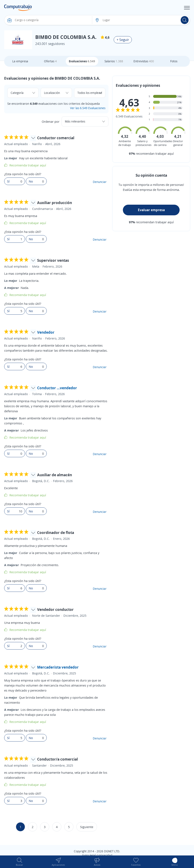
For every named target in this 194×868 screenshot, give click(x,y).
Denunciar (100, 182)
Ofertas (50, 61)
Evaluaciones (82, 61)
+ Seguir (123, 40)
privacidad (105, 855)
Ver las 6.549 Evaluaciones (88, 108)
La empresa (20, 61)
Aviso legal (89, 855)
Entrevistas (144, 61)
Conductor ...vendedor (57, 388)
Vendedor (46, 332)
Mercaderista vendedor (58, 667)
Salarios (114, 61)
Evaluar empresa (151, 210)
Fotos (174, 61)
